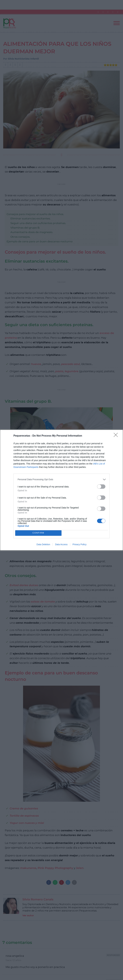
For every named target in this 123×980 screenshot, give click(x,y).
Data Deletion (43, 544)
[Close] (117, 436)
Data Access (61, 544)
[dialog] (61, 490)
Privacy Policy (80, 544)
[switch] (101, 487)
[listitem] (61, 479)
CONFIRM (38, 533)
